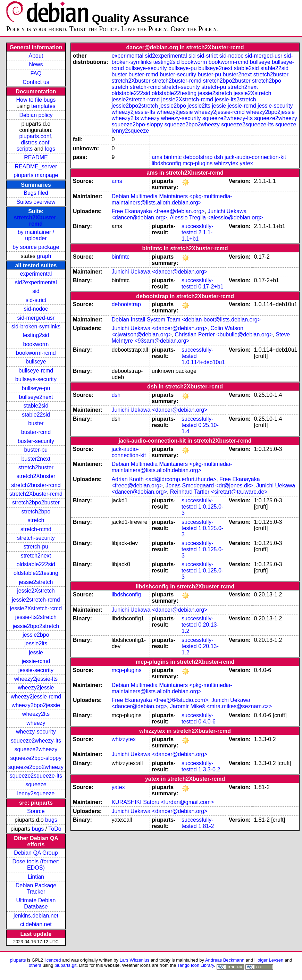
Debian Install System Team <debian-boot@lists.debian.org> (186, 320)
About (36, 56)
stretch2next (36, 556)
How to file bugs (36, 100)
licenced (53, 960)
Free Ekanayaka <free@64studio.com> (160, 700)
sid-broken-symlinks (36, 326)
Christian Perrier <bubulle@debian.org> (224, 334)
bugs (51, 820)
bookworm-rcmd (36, 353)
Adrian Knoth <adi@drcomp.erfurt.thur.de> (164, 479)
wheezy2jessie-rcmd (36, 697)
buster (36, 423)
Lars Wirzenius (135, 960)
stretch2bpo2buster (36, 502)
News (36, 64)
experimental (36, 274)
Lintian (36, 877)
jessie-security (36, 670)
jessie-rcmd (36, 661)
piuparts (18, 960)
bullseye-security (36, 379)
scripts (25, 149)
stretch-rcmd (36, 529)
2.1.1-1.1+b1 (197, 236)
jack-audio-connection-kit (255, 157)
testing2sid (36, 335)
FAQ (36, 73)
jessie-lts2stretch (36, 617)
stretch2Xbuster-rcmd (36, 221)
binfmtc (173, 157)
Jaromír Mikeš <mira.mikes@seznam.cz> (221, 706)
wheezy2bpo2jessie (36, 705)
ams (157, 157)
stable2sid (36, 406)
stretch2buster (36, 467)
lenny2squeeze (36, 793)
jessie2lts (36, 643)
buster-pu (36, 450)
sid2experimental (36, 282)
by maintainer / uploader (36, 235)
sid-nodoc (36, 309)
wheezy (36, 723)
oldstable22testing (36, 573)
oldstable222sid (36, 564)
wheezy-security (36, 732)
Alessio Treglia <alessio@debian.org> (216, 217)
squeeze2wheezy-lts (36, 741)
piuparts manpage (36, 175)
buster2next (36, 459)
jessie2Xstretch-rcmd (36, 608)
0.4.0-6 (207, 722)
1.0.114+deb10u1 (203, 362)
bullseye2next (36, 397)
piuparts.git (65, 965)
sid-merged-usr (36, 318)
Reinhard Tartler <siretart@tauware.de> (219, 492)
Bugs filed (36, 193)
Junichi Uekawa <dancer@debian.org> (159, 272)
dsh (219, 157)
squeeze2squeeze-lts (36, 776)
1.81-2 (206, 826)
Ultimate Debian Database (36, 903)
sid (36, 291)
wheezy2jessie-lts (36, 679)
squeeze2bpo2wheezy (36, 767)
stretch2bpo (36, 512)
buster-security (36, 441)
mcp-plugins (198, 163)
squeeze (36, 784)
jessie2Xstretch (36, 591)
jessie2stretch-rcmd (36, 600)
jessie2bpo (36, 635)
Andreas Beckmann (225, 960)
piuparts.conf (35, 136)
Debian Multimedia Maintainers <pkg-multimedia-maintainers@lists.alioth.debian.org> (172, 199)
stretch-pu (36, 547)
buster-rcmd (36, 432)
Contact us (36, 82)
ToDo (55, 829)
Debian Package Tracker (36, 889)
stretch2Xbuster (36, 476)
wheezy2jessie (36, 688)
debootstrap (198, 157)
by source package (36, 247)
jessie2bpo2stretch (36, 626)
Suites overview (36, 202)
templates (43, 106)
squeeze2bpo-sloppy (36, 758)
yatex (246, 163)
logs (50, 149)
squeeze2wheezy (36, 749)
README (36, 157)
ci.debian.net (36, 924)
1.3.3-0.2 (209, 769)
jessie (36, 652)
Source (36, 811)
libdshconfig (166, 163)
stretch (36, 520)
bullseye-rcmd (36, 371)
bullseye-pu (36, 388)
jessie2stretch (36, 582)
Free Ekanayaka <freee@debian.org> (158, 211)
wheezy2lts (36, 714)
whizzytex (226, 163)
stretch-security (36, 538)
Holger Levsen (269, 960)
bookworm (36, 344)
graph (44, 256)
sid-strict (36, 300)
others (35, 965)
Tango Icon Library (196, 965)
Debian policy (36, 115)
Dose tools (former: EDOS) (36, 865)
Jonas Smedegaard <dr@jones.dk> (209, 485)
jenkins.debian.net (36, 916)
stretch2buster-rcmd (36, 485)
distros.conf (35, 143)
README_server (36, 166)
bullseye (36, 362)
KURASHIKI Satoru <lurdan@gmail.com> (163, 802)
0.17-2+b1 (211, 287)
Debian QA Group (36, 853)
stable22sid (36, 415)
